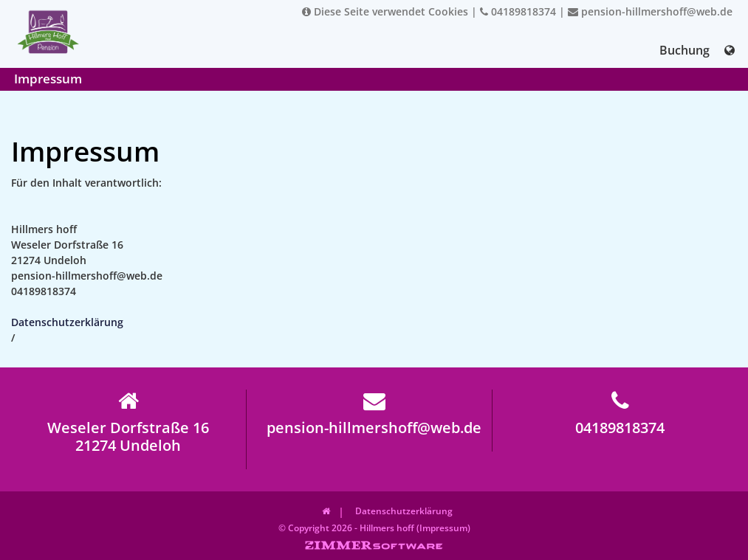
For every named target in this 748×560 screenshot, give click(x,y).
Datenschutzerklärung (67, 322)
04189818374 (518, 11)
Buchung (684, 50)
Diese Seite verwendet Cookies (385, 11)
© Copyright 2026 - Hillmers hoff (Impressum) (374, 528)
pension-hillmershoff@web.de (650, 11)
